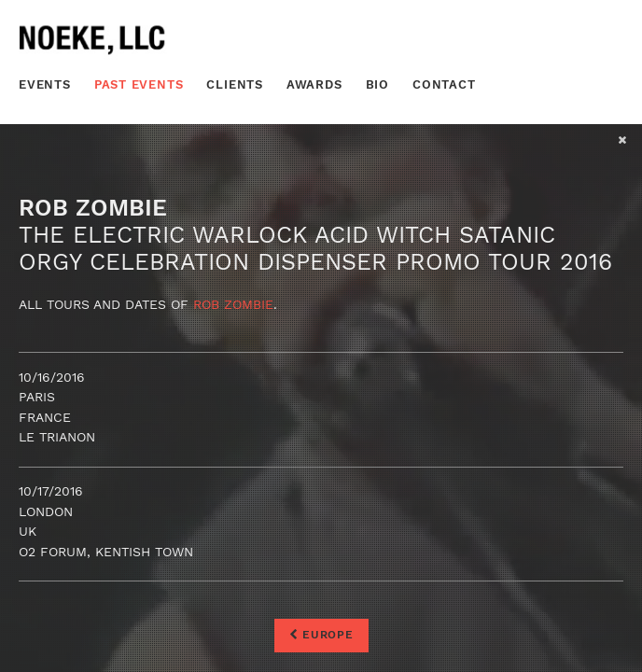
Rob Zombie (233, 304)
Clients (235, 84)
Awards (314, 84)
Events (45, 84)
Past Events (139, 84)
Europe (321, 635)
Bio (377, 84)
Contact (444, 84)
